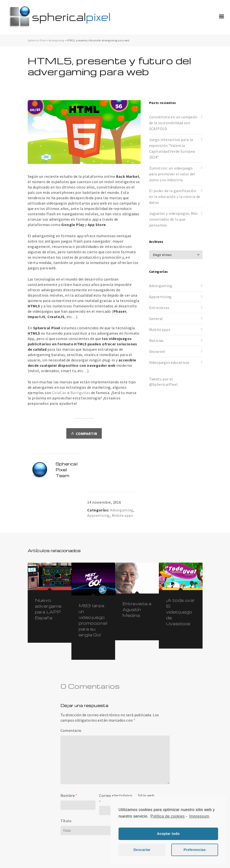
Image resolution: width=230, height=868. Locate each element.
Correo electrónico (116, 795)
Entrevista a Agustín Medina (137, 609)
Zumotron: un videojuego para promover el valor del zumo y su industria (172, 174)
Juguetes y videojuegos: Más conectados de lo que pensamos (174, 219)
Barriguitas (80, 393)
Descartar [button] (142, 850)
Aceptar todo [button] (168, 834)
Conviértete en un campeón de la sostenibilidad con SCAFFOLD (173, 123)
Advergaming (56, 40)
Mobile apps (122, 515)
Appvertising (98, 515)
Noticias (156, 340)
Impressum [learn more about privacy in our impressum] (199, 816)
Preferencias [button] (195, 850)
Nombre (68, 795)
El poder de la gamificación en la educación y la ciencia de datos (175, 197)
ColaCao (59, 393)
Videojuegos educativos (169, 362)
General (156, 319)
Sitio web (146, 795)
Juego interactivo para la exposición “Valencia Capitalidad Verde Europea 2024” (172, 148)
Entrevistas (159, 308)
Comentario (71, 730)
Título (66, 821)
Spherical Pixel (37, 40)
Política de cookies (167, 816)
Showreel (157, 351)
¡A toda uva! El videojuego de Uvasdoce (180, 612)
